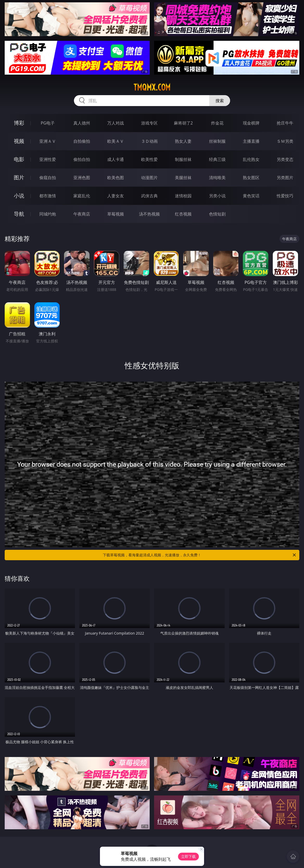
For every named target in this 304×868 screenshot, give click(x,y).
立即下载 (188, 856)
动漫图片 (149, 178)
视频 (19, 141)
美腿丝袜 (183, 178)
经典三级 (217, 159)
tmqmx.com (152, 87)
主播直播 (251, 141)
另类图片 (285, 178)
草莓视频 (116, 214)
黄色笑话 (251, 196)
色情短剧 (217, 214)
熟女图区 (251, 178)
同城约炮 (48, 214)
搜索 (220, 101)
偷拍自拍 (82, 159)
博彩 (19, 123)
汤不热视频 (149, 214)
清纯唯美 (217, 178)
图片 (19, 177)
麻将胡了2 (183, 123)
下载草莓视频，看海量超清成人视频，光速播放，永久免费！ (200, 555)
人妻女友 (116, 196)
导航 (19, 214)
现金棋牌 (251, 123)
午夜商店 (82, 214)
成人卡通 (116, 159)
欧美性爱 (149, 159)
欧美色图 (116, 178)
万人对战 (116, 123)
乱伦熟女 (251, 159)
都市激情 (48, 196)
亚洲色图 (82, 178)
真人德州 (82, 123)
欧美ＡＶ (116, 141)
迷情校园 (183, 196)
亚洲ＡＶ (48, 141)
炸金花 (217, 123)
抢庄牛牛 (285, 123)
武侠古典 (149, 196)
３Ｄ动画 (149, 141)
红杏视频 (183, 214)
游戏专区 (149, 123)
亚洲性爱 (48, 159)
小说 (19, 196)
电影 (19, 159)
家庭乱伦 (82, 196)
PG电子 (48, 123)
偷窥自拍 (48, 178)
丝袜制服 (217, 141)
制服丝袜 (183, 159)
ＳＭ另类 (285, 141)
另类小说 (217, 196)
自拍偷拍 (82, 141)
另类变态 (285, 159)
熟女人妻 (183, 141)
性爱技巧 (285, 196)
